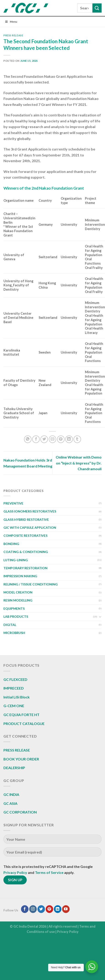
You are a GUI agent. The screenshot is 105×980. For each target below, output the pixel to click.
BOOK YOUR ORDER (21, 759)
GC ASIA (10, 803)
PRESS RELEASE (13, 35)
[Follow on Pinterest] (49, 909)
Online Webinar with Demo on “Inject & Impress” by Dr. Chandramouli (79, 463)
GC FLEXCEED (15, 679)
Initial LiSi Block (17, 697)
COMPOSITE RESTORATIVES (25, 536)
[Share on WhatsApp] (28, 439)
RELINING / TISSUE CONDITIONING (31, 584)
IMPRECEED (14, 688)
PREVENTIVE (13, 503)
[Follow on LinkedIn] (58, 909)
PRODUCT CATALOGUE (24, 724)
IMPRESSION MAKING (20, 576)
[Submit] (97, 8)
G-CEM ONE (14, 706)
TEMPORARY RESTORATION (25, 568)
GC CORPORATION (20, 812)
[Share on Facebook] (36, 439)
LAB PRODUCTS (16, 616)
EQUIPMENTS (14, 608)
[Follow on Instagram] (33, 909)
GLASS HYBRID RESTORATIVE (26, 520)
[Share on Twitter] (44, 439)
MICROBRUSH (14, 633)
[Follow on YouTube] (66, 909)
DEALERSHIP (14, 768)
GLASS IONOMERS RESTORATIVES (30, 511)
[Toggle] (100, 617)
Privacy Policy (15, 872)
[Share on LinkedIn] (69, 439)
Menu (11, 22)
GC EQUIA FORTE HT (21, 715)
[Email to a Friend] (53, 439)
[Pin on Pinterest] (61, 439)
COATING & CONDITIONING (26, 552)
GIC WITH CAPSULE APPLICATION (30, 528)
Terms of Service (49, 872)
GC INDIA (11, 794)
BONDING (11, 544)
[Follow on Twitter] (41, 909)
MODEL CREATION (18, 592)
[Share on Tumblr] (77, 439)
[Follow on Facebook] (25, 909)
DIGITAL (10, 625)
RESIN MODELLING (18, 600)
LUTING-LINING (16, 560)
